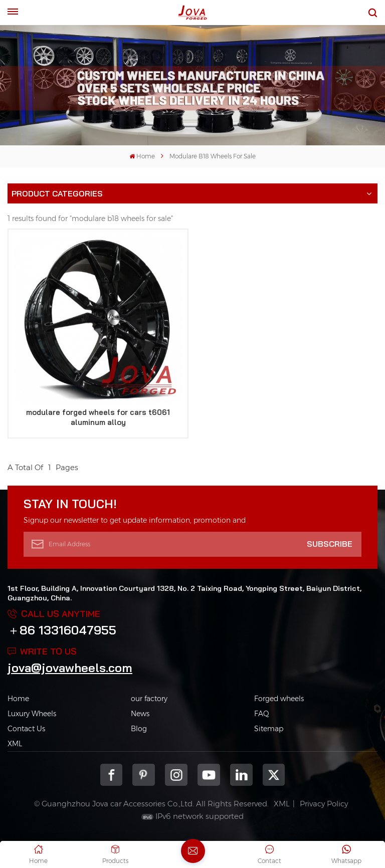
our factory (149, 699)
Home (142, 156)
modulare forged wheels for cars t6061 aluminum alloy (98, 417)
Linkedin (241, 775)
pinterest (144, 775)
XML (15, 744)
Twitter (274, 775)
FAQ (262, 714)
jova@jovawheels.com (70, 668)
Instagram (176, 775)
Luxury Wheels (32, 714)
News (140, 714)
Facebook (112, 775)
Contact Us (26, 729)
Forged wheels (279, 699)
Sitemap (269, 729)
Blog (139, 729)
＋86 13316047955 (62, 630)
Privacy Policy (324, 804)
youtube (209, 775)
